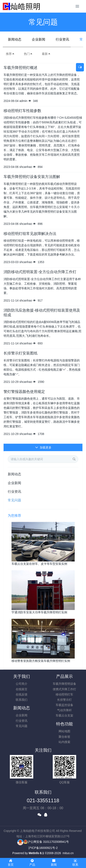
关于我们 (22, 676)
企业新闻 (39, 39)
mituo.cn (68, 853)
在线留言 (22, 689)
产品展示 (64, 676)
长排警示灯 (64, 700)
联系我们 (22, 700)
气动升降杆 (64, 710)
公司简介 (22, 684)
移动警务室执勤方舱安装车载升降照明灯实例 (41, 661)
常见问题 (14, 500)
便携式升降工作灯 (64, 689)
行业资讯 (62, 39)
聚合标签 (64, 737)
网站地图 (64, 731)
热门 (28, 54)
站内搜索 (64, 742)
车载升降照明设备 (64, 684)
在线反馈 (22, 694)
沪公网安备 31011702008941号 (46, 842)
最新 (46, 54)
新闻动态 (15, 39)
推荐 (10, 54)
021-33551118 (43, 800)
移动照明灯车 (64, 694)
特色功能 (64, 724)
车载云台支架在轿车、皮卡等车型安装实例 (39, 564)
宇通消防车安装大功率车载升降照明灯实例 (39, 612)
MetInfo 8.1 (36, 853)
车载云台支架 (64, 715)
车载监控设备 (64, 705)
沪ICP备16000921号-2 (43, 848)
